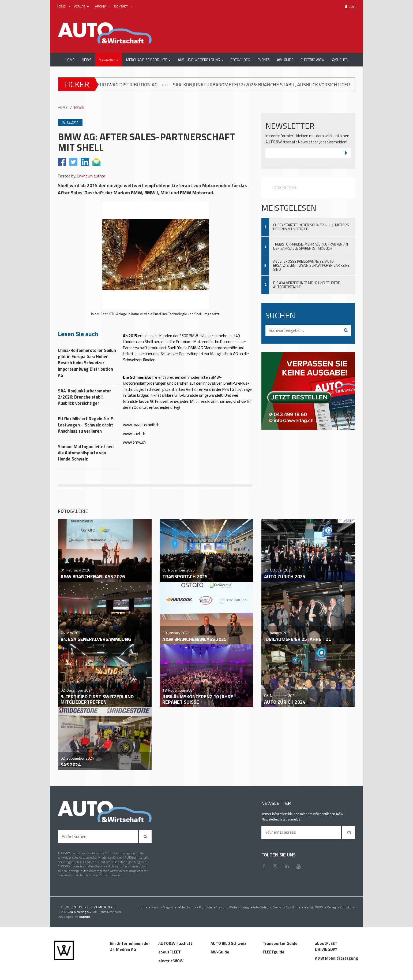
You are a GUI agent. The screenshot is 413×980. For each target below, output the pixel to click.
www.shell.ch (134, 434)
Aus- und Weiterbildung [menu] (234, 907)
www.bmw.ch (134, 442)
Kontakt (348, 907)
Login (351, 6)
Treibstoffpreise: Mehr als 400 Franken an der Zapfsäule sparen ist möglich (311, 246)
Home (145, 907)
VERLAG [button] (82, 6)
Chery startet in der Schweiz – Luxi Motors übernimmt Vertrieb (311, 227)
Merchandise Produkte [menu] (198, 907)
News (157, 907)
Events (279, 907)
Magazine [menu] (172, 907)
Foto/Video (263, 907)
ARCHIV (101, 6)
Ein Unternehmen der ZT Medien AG (130, 946)
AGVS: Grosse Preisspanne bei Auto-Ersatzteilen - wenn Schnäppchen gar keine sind (311, 265)
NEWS (79, 108)
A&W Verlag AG (80, 912)
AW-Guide (295, 907)
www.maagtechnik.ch (141, 425)
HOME (61, 6)
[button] (109, 60)
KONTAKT (121, 6)
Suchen (340, 60)
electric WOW (316, 907)
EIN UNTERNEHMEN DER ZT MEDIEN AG (86, 907)
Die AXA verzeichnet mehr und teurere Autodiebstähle (307, 285)
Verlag (333, 907)
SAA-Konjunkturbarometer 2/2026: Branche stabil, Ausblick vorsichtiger (279, 84)
